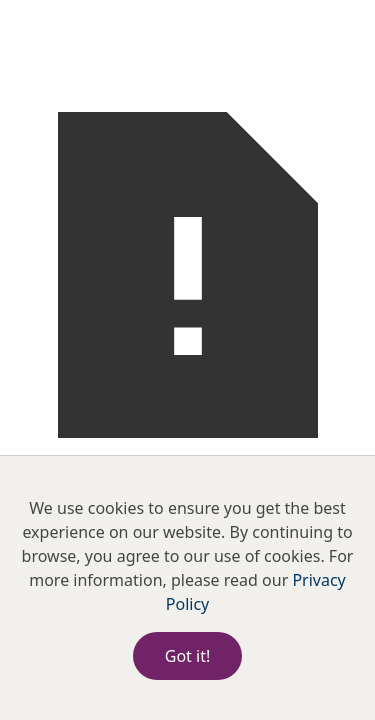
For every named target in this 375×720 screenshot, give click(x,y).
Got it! (187, 656)
